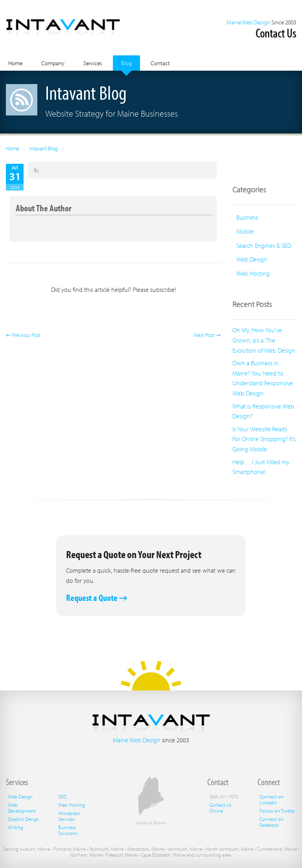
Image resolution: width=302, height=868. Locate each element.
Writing (16, 827)
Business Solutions (68, 830)
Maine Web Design (248, 22)
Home (15, 63)
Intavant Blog (43, 148)
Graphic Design (24, 819)
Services (93, 63)
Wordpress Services (69, 816)
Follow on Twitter (277, 811)
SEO (62, 797)
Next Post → (207, 335)
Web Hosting (253, 273)
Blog (126, 63)
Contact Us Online (220, 808)
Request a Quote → (97, 598)
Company (53, 63)
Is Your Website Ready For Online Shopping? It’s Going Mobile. (264, 439)
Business (247, 217)
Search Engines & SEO (264, 245)
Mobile (245, 231)
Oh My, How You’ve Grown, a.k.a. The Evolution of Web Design (264, 340)
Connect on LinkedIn (272, 799)
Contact (160, 63)
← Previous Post (23, 335)
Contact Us (276, 33)
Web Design (252, 259)
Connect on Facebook (272, 822)
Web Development (22, 808)
